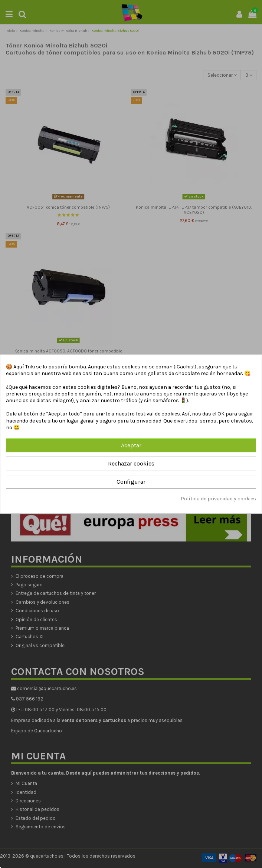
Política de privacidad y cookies (218, 499)
